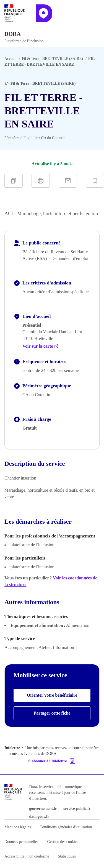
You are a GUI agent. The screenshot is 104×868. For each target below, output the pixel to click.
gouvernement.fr (43, 809)
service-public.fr (77, 809)
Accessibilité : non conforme (27, 856)
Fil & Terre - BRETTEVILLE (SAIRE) (52, 59)
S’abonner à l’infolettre (52, 761)
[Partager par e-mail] (68, 181)
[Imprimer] (41, 181)
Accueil (11, 59)
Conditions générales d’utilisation (66, 827)
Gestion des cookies (63, 842)
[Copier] (14, 181)
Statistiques (67, 856)
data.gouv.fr (39, 817)
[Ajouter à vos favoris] (95, 181)
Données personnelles (21, 842)
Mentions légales (18, 827)
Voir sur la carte (41, 346)
